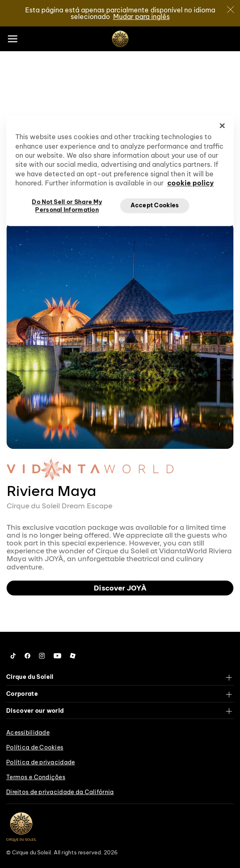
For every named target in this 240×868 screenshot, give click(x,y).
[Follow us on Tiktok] (13, 656)
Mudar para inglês (141, 17)
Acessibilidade (28, 733)
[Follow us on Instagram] (42, 656)
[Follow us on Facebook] (27, 656)
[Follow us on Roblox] (73, 656)
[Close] (230, 9)
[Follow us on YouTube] (57, 656)
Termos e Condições (36, 777)
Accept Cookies (155, 205)
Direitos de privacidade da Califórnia (60, 792)
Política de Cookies (35, 747)
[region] (120, 171)
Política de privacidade (40, 762)
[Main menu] (12, 39)
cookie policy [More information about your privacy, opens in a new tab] (191, 183)
